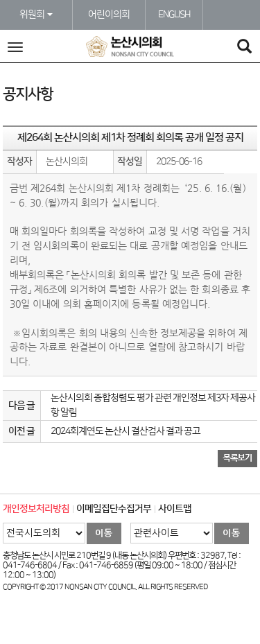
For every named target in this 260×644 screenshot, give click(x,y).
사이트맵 (175, 509)
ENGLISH (174, 15)
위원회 (36, 15)
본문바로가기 (0, 0)
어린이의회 (109, 15)
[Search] (244, 48)
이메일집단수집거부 (114, 509)
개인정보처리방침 (36, 509)
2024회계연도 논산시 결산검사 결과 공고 (125, 431)
